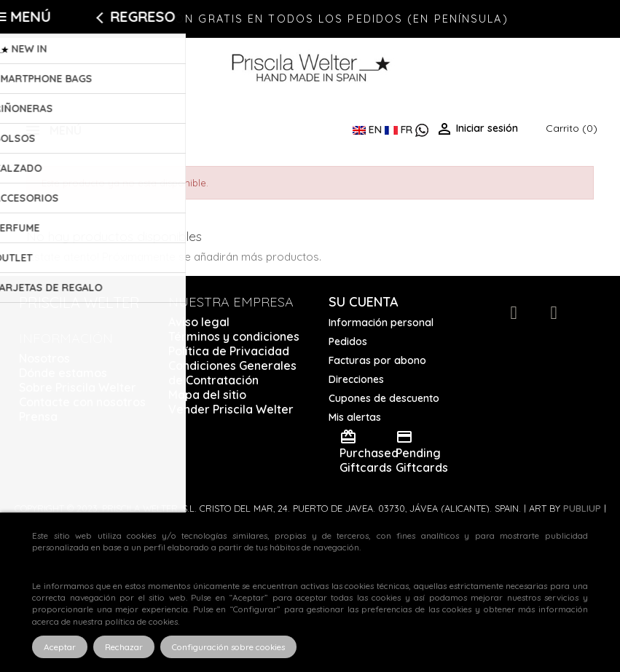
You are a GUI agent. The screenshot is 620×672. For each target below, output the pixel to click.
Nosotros (44, 358)
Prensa (38, 416)
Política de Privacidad (229, 351)
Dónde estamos (63, 373)
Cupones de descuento (384, 398)
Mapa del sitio (207, 395)
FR (400, 130)
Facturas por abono (377, 360)
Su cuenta (364, 302)
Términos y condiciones (234, 336)
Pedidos (348, 341)
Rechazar (124, 647)
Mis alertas (355, 417)
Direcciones (356, 379)
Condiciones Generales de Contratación (232, 373)
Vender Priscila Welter (231, 409)
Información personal (381, 323)
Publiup (582, 508)
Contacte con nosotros (82, 402)
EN (369, 130)
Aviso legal (199, 322)
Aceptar (60, 647)
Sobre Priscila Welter (78, 387)
